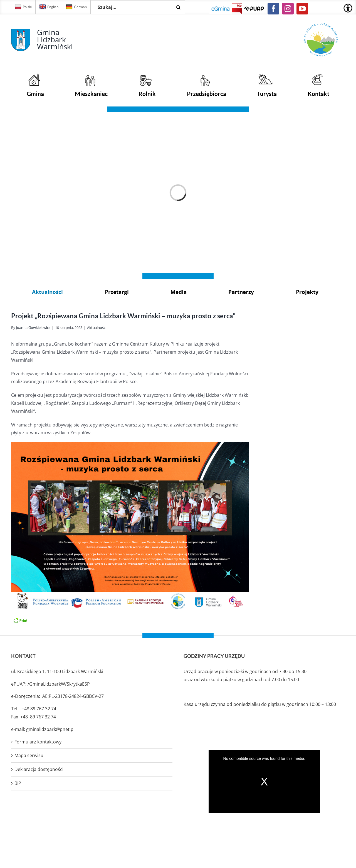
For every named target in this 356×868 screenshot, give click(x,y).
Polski (23, 7)
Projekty (307, 292)
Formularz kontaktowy (38, 742)
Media (179, 292)
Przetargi (117, 292)
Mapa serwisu (29, 755)
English (49, 7)
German (76, 7)
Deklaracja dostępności (39, 769)
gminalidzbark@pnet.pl (50, 729)
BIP (18, 783)
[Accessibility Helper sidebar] (348, 8)
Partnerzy (241, 292)
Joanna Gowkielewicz (33, 328)
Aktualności (47, 292)
